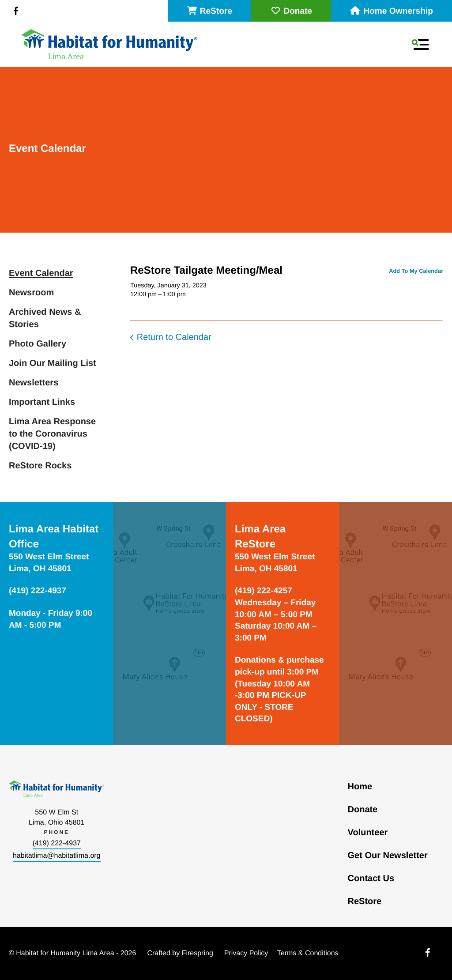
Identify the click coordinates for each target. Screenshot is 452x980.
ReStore (210, 11)
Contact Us (371, 878)
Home (360, 787)
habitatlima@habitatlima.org (57, 856)
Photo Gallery (38, 344)
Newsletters (34, 383)
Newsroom (31, 293)
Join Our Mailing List (53, 363)
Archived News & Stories (45, 318)
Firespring (198, 953)
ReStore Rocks (40, 466)
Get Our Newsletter (388, 856)
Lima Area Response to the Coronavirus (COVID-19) (52, 434)
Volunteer (368, 833)
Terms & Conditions (308, 953)
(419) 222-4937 (57, 843)
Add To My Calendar (416, 271)
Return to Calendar (174, 337)
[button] (420, 45)
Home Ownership (392, 11)
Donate (291, 11)
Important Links (42, 402)
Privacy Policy (246, 953)
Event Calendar (41, 273)
